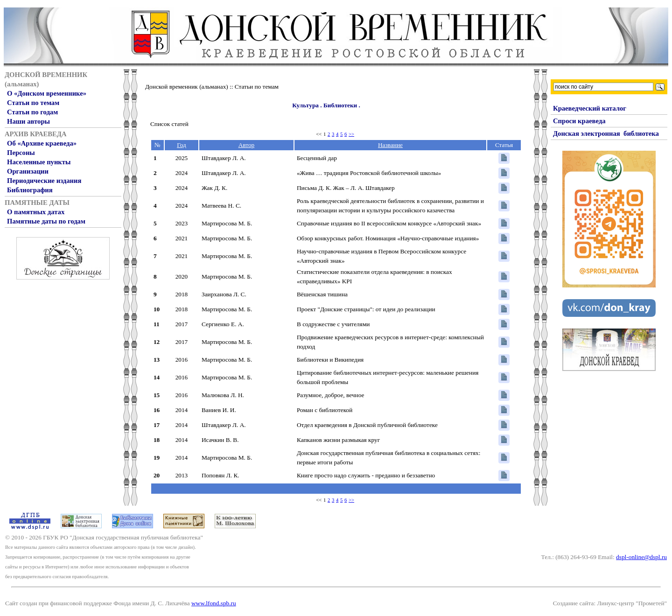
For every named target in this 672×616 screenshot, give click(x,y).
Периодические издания (44, 181)
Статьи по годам (32, 112)
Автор (247, 145)
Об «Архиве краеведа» (42, 143)
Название (390, 145)
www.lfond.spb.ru (214, 603)
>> (351, 134)
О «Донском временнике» (47, 93)
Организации (28, 171)
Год (182, 145)
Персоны (21, 153)
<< (319, 134)
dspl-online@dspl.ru (641, 557)
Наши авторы (28, 121)
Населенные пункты (39, 162)
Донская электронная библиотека (606, 133)
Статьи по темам (33, 103)
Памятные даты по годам (46, 221)
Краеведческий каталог (590, 108)
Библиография (30, 190)
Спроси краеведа (579, 121)
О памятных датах (36, 212)
